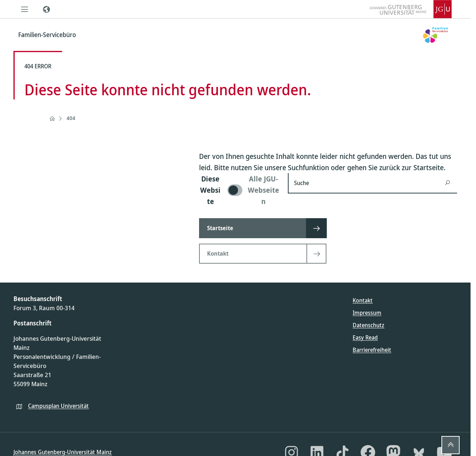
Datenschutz (368, 325)
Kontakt (363, 300)
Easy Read (365, 337)
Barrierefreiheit (372, 350)
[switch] (239, 190)
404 (71, 118)
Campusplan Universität (58, 406)
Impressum (367, 313)
